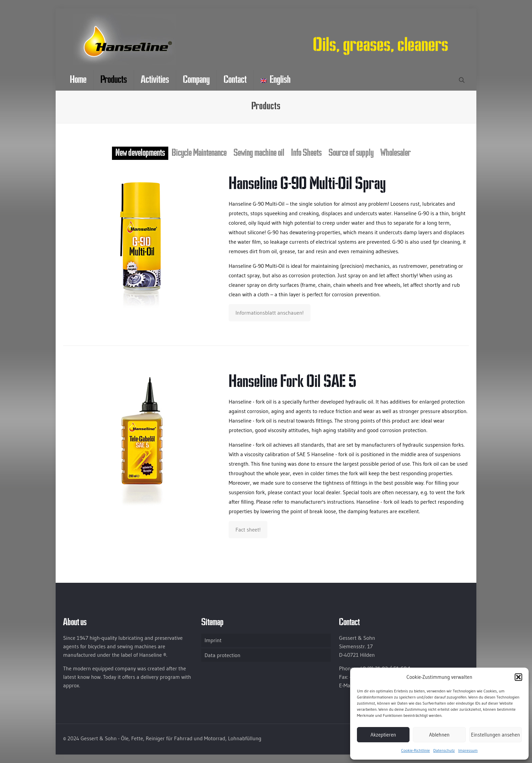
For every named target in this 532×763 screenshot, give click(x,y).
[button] (518, 677)
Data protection (223, 655)
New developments (140, 153)
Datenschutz (444, 750)
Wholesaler (396, 153)
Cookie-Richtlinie (415, 750)
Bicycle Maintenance (199, 153)
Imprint (213, 640)
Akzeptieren (383, 735)
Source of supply (351, 153)
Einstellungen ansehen (496, 735)
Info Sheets (306, 153)
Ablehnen (439, 735)
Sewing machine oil (259, 153)
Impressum (468, 750)
